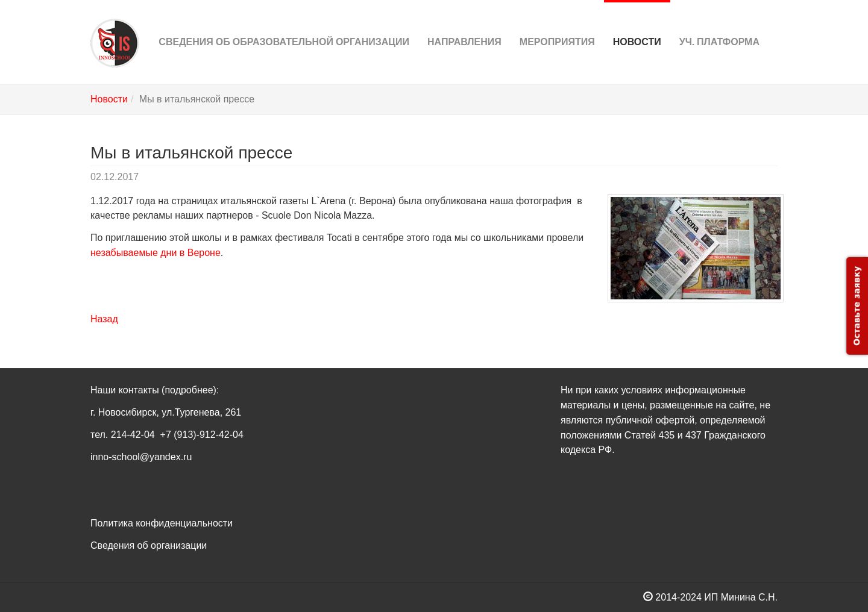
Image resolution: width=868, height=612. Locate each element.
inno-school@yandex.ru (141, 457)
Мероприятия (557, 24)
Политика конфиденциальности (162, 523)
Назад (104, 319)
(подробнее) (189, 390)
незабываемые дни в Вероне (156, 253)
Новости (637, 24)
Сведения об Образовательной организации (284, 24)
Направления (464, 24)
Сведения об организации (149, 545)
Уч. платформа (719, 24)
